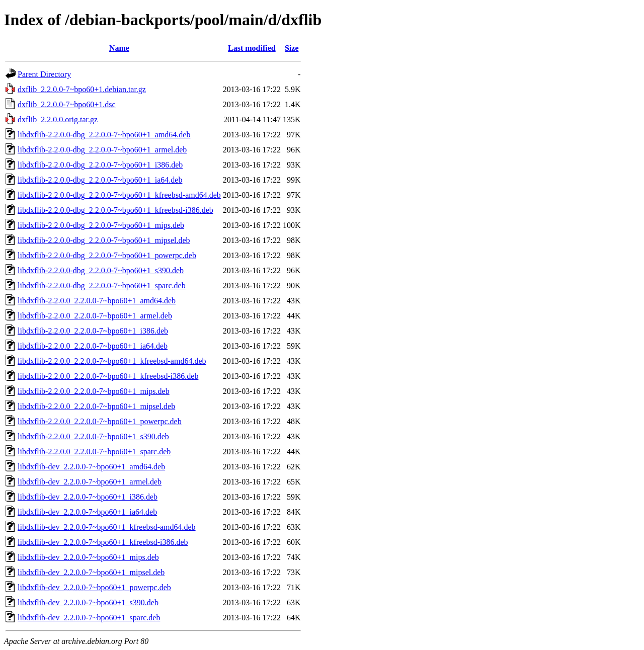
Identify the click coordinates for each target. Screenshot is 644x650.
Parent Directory (44, 74)
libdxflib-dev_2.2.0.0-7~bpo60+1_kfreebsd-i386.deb (103, 542)
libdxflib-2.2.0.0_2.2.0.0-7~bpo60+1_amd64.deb (97, 301)
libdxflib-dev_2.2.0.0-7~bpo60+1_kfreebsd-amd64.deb (107, 527)
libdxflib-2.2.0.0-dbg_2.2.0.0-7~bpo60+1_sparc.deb (102, 286)
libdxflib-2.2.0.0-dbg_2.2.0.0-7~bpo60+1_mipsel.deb (104, 240)
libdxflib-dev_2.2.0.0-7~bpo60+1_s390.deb (88, 602)
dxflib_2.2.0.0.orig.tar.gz (58, 119)
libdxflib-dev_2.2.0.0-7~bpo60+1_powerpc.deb (94, 587)
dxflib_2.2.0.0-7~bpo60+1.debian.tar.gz (82, 89)
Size (292, 48)
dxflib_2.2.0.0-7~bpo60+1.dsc (67, 104)
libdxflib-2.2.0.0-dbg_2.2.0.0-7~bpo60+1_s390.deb (101, 270)
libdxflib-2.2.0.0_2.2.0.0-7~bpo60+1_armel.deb (95, 316)
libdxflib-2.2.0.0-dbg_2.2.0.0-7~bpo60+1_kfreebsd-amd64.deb (119, 195)
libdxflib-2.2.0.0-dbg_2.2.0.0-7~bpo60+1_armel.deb (102, 150)
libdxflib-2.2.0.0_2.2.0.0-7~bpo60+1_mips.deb (94, 391)
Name (119, 48)
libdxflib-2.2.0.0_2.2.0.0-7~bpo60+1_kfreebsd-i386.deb (108, 376)
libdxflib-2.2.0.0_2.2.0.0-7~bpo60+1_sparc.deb (94, 452)
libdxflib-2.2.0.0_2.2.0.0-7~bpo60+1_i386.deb (93, 331)
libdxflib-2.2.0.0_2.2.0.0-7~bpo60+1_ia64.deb (93, 346)
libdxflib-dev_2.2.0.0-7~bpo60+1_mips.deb (88, 557)
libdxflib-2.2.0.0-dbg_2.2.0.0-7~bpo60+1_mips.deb (101, 225)
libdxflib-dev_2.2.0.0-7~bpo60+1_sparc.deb (89, 618)
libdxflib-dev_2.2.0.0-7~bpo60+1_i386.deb (88, 497)
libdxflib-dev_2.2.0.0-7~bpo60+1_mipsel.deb (91, 572)
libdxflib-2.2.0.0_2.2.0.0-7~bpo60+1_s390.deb (93, 436)
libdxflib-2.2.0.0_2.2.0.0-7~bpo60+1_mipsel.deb (96, 406)
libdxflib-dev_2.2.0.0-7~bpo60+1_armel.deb (90, 482)
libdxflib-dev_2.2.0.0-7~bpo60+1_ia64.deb (87, 512)
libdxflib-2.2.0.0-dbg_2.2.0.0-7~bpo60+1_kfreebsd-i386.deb (115, 210)
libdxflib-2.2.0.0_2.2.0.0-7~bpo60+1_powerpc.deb (100, 421)
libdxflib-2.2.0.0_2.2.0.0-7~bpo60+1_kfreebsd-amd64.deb (112, 361)
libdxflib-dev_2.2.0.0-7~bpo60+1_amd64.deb (91, 467)
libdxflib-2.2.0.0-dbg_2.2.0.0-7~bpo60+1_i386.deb (100, 165)
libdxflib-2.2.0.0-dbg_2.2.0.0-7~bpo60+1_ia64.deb (100, 180)
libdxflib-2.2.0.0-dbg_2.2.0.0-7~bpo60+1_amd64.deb (104, 135)
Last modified (252, 48)
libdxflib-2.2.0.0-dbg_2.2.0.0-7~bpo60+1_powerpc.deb (107, 255)
